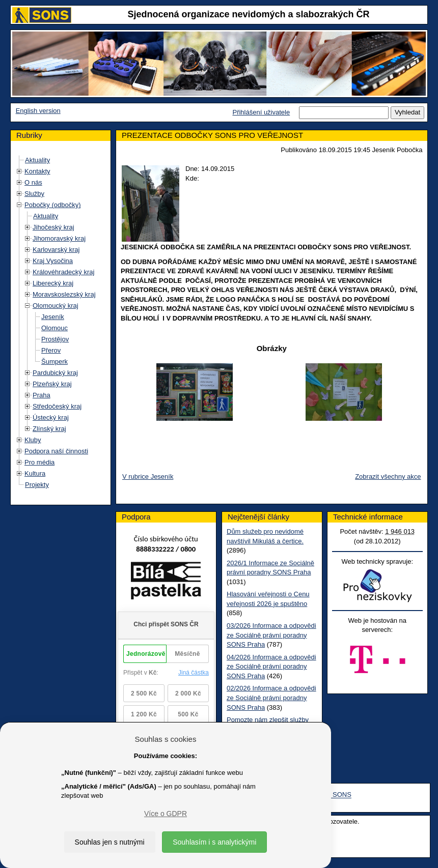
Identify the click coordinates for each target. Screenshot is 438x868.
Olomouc (54, 328)
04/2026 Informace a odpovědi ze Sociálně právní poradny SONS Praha (271, 667)
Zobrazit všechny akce (388, 476)
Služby (34, 194)
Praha (42, 395)
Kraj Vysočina (53, 261)
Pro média (39, 462)
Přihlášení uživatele (261, 112)
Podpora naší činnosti (56, 451)
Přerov (51, 350)
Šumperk (54, 361)
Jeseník (53, 317)
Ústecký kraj (51, 417)
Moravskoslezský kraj (64, 294)
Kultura (35, 473)
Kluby (33, 440)
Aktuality (37, 160)
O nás (33, 182)
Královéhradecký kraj (63, 272)
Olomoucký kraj (56, 306)
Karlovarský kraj (56, 250)
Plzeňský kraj (52, 384)
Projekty (37, 485)
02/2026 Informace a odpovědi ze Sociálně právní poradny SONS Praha (271, 698)
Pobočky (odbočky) (53, 205)
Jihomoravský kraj (59, 238)
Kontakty (37, 171)
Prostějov (55, 339)
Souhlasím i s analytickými (214, 842)
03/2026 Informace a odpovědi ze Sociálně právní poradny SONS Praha (271, 635)
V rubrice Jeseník (148, 476)
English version (38, 111)
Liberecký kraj (53, 283)
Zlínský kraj (49, 429)
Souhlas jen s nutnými (110, 842)
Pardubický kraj (55, 373)
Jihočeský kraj (53, 227)
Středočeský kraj (57, 406)
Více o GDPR (166, 814)
